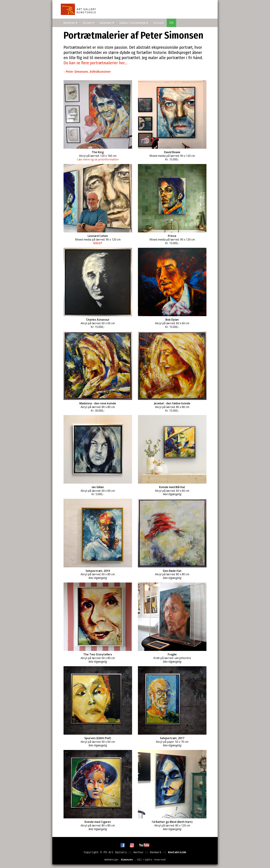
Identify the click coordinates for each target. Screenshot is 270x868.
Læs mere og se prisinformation (98, 159)
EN (171, 23)
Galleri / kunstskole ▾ (134, 23)
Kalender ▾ (107, 23)
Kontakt (159, 23)
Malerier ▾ (70, 23)
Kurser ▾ (88, 23)
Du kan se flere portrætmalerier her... (95, 63)
